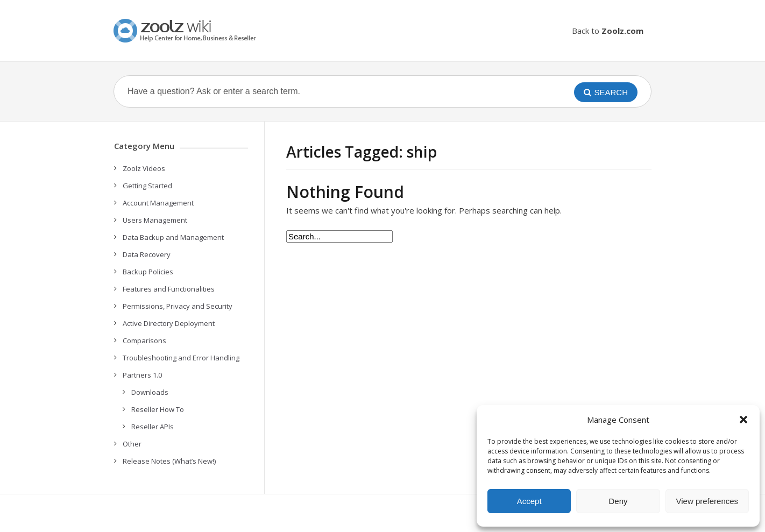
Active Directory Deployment (169, 323)
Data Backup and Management (173, 237)
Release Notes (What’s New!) (169, 461)
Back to (608, 31)
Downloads (150, 392)
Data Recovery (147, 254)
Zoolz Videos (144, 168)
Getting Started (147, 186)
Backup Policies (148, 272)
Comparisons (144, 341)
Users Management (155, 220)
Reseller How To (158, 409)
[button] (743, 420)
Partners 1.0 (142, 375)
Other (132, 444)
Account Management (158, 203)
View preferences (707, 501)
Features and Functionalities (169, 289)
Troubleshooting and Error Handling (181, 358)
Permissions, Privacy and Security (178, 306)
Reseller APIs (153, 427)
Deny (618, 501)
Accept (529, 501)
